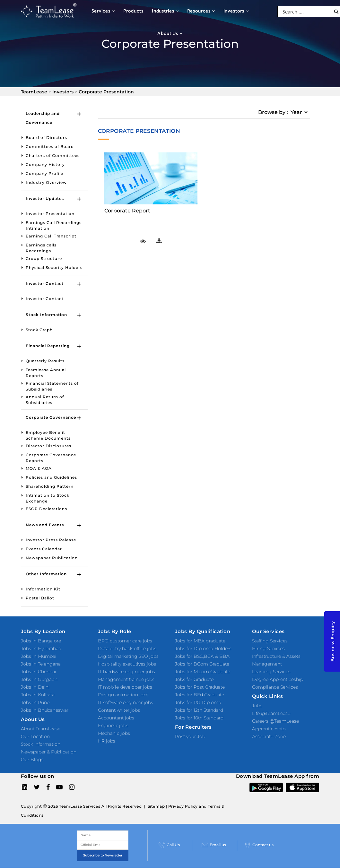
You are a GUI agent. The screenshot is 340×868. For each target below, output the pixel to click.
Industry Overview (46, 182)
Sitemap (156, 806)
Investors (236, 11)
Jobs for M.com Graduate (203, 672)
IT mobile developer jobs (125, 687)
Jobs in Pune (35, 702)
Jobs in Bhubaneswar (45, 710)
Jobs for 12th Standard (199, 710)
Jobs (257, 706)
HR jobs (107, 741)
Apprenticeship (269, 729)
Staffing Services (270, 641)
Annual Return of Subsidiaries (45, 400)
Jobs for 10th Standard (199, 718)
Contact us (259, 845)
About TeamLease (41, 729)
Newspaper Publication (52, 558)
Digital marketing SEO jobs (128, 656)
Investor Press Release (51, 540)
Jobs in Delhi (35, 687)
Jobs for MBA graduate (200, 641)
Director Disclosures (48, 446)
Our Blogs (32, 760)
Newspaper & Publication (49, 752)
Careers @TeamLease (275, 721)
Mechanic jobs (114, 733)
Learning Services (271, 672)
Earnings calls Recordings (41, 248)
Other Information (46, 574)
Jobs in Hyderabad (41, 649)
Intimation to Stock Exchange (48, 498)
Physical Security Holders (54, 267)
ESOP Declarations (46, 509)
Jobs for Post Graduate (200, 687)
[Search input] (306, 12)
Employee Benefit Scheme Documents (48, 435)
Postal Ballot (40, 598)
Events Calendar (44, 549)
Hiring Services (268, 649)
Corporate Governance (51, 417)
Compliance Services (275, 687)
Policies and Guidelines (51, 477)
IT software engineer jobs (126, 702)
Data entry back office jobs (127, 649)
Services (103, 11)
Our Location (35, 736)
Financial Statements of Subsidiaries (52, 386)
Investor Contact (45, 284)
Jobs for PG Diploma (198, 702)
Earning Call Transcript (51, 236)
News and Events (45, 525)
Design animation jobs (123, 695)
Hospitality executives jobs (127, 664)
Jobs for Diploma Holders (203, 649)
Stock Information (46, 315)
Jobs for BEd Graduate (200, 695)
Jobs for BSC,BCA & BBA (202, 656)
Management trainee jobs (126, 679)
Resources (201, 11)
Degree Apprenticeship (278, 679)
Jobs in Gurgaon (39, 679)
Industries (165, 11)
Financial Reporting (48, 346)
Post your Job (190, 736)
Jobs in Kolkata (38, 695)
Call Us (169, 845)
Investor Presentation (50, 214)
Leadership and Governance (43, 118)
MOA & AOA (39, 468)
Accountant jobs (116, 718)
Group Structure (44, 258)
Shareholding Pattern (50, 486)
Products (133, 11)
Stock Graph (39, 330)
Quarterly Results (45, 361)
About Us (170, 34)
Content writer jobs (119, 710)
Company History (45, 164)
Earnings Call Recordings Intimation (54, 225)
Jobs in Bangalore (41, 641)
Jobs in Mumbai (39, 656)
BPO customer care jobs (125, 641)
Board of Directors (46, 138)
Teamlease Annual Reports (46, 373)
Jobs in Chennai (39, 672)
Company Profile (44, 173)
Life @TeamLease (271, 713)
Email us (214, 845)
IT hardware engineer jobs (126, 672)
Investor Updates (45, 198)
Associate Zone (269, 736)
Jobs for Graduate (194, 679)
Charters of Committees (53, 155)
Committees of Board (50, 146)
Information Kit (43, 589)
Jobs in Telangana (41, 664)
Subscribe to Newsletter (103, 855)
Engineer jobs (113, 726)
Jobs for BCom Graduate (202, 664)
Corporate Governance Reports (51, 458)
